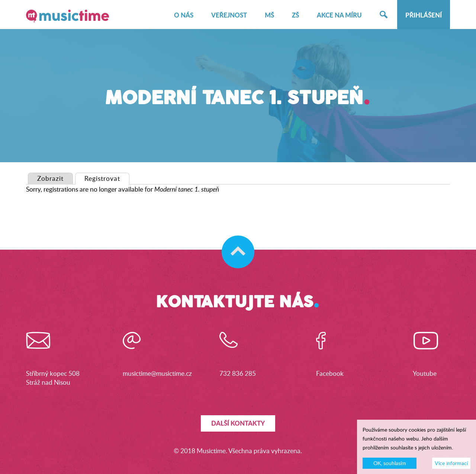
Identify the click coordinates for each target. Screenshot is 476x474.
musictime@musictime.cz (157, 373)
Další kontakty (238, 423)
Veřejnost (229, 15)
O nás (184, 15)
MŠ (269, 15)
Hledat (384, 15)
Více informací (451, 466)
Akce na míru (339, 15)
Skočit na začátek (234, 244)
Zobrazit (50, 178)
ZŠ (295, 15)
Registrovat (107, 178)
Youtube (425, 373)
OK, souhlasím (390, 466)
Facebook (330, 373)
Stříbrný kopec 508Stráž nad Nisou (53, 378)
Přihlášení (424, 15)
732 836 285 (238, 373)
